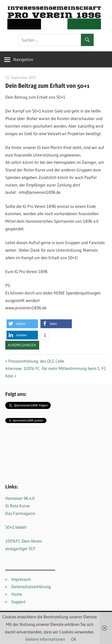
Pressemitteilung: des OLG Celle (36, 361)
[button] (22, 324)
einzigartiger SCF (20, 548)
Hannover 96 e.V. (20, 498)
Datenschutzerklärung (31, 586)
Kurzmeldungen (22, 345)
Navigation (23, 59)
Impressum (21, 579)
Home (17, 594)
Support (18, 602)
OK (74, 639)
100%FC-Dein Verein (24, 541)
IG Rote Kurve (17, 506)
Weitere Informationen (45, 639)
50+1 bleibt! (16, 527)
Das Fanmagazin (20, 513)
